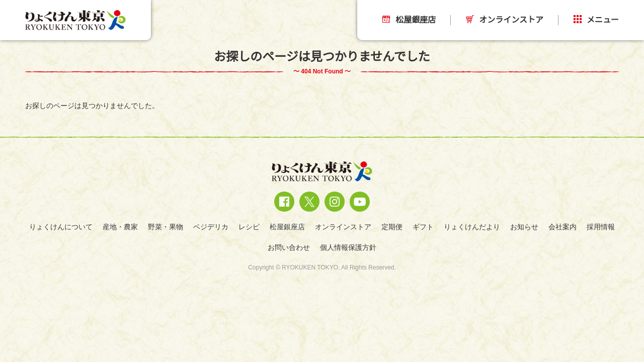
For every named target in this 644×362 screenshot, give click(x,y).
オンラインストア (505, 20)
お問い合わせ (289, 247)
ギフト (423, 227)
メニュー (596, 20)
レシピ (249, 227)
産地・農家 (120, 227)
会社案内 (562, 227)
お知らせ (524, 227)
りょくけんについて (61, 227)
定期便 (392, 227)
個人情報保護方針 (348, 247)
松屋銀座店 (409, 20)
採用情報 (601, 227)
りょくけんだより (472, 227)
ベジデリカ (211, 227)
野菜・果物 (166, 227)
